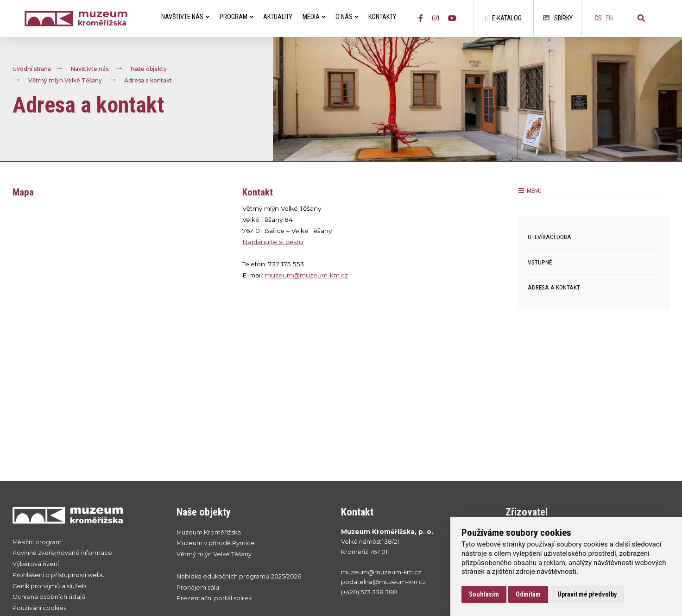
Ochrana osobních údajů (49, 597)
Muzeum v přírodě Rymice (216, 543)
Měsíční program (37, 542)
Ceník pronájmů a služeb (49, 586)
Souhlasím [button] (484, 594)
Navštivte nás (90, 69)
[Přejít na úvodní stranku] (85, 515)
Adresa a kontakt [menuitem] (554, 287)
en (609, 18)
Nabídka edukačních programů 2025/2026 (239, 576)
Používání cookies (39, 608)
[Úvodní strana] (51, 19)
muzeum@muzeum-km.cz (306, 275)
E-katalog (503, 18)
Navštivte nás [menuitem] (185, 17)
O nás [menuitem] (347, 17)
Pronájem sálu (198, 588)
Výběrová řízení (36, 564)
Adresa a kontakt (148, 80)
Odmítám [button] (528, 594)
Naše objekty (149, 69)
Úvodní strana (32, 69)
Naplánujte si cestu (273, 242)
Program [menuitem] (236, 17)
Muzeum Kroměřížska (209, 532)
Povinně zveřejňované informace (62, 553)
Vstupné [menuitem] (540, 262)
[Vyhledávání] (641, 19)
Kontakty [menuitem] (382, 17)
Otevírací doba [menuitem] (549, 237)
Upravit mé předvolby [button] (587, 594)
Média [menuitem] (314, 17)
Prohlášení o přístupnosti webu (59, 575)
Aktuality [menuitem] (278, 17)
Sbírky (558, 18)
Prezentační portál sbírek (214, 598)
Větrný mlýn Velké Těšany (65, 80)
